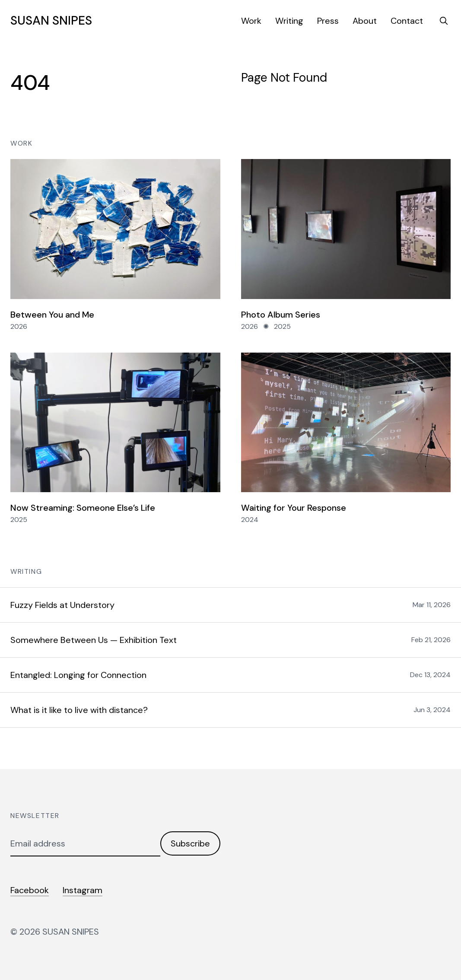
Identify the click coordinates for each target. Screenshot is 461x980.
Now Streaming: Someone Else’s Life (83, 508)
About (365, 21)
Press (328, 21)
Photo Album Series (281, 315)
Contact (407, 21)
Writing (289, 21)
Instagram (83, 890)
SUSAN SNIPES (51, 21)
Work (251, 21)
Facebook (30, 890)
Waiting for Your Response (294, 508)
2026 (19, 326)
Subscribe (190, 843)
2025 (282, 326)
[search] (444, 21)
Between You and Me (52, 315)
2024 (250, 520)
